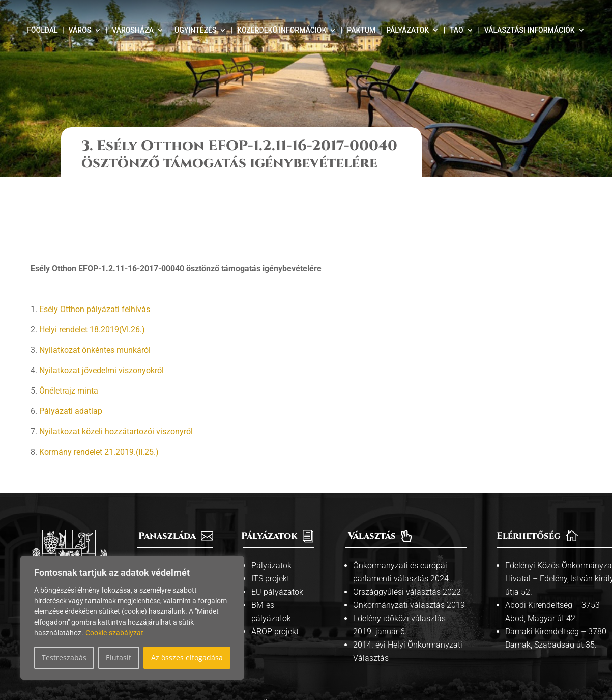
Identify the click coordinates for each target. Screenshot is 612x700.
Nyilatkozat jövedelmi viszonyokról (101, 309)
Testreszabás (64, 657)
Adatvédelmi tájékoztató (359, 641)
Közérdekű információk (282, 30)
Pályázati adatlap (71, 349)
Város (80, 30)
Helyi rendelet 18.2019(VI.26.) (92, 268)
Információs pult (175, 504)
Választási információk (530, 30)
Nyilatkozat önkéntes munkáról (95, 288)
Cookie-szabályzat (114, 633)
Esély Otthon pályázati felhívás (95, 248)
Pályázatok (407, 30)
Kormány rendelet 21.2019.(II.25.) (99, 390)
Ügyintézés (195, 30)
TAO (457, 30)
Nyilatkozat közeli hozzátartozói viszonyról (116, 370)
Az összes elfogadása (187, 657)
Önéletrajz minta (69, 329)
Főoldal (42, 30)
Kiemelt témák (171, 517)
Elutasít (119, 657)
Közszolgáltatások (179, 530)
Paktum (361, 30)
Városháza (133, 30)
